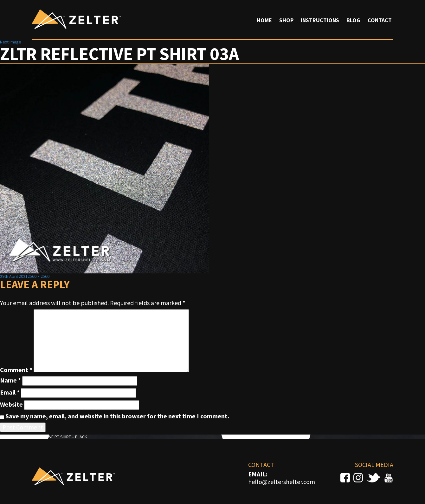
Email (10, 392)
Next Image (11, 42)
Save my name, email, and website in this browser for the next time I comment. (117, 416)
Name (10, 380)
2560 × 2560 (39, 276)
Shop (286, 20)
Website (11, 404)
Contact (380, 20)
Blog (353, 20)
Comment (16, 370)
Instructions (320, 20)
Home (264, 20)
